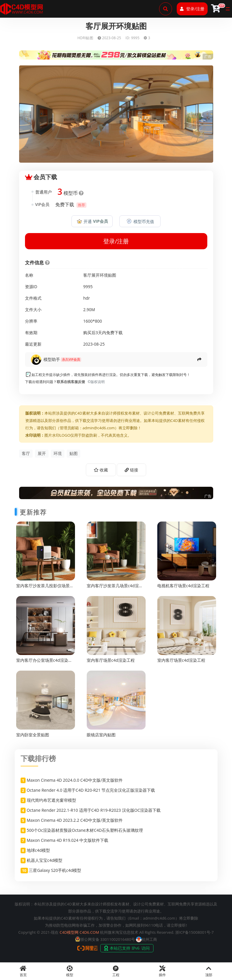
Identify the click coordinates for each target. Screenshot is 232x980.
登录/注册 (192, 9)
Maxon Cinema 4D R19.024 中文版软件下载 (67, 840)
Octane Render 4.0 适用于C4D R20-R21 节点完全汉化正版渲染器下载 (91, 790)
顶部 (209, 971)
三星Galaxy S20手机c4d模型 (55, 870)
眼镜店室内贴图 (101, 735)
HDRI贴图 (85, 38)
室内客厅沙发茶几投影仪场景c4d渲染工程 (43, 588)
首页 (23, 971)
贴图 (74, 453)
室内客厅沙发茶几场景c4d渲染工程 (115, 588)
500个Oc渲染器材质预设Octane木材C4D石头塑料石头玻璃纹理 (85, 830)
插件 (162, 971)
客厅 (26, 453)
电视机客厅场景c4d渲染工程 (183, 586)
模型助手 (52, 359)
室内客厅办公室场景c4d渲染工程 (44, 663)
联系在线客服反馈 (71, 382)
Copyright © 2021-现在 (38, 932)
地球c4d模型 (38, 850)
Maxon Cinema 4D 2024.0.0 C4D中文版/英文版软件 (75, 780)
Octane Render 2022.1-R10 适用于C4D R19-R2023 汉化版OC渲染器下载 (94, 810)
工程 (116, 971)
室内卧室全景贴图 (33, 735)
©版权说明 (95, 382)
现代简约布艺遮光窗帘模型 (51, 800)
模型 (70, 971)
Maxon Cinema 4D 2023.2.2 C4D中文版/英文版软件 (75, 820)
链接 (131, 470)
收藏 (101, 470)
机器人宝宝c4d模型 (45, 860)
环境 (58, 453)
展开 (42, 453)
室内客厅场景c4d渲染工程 (111, 660)
